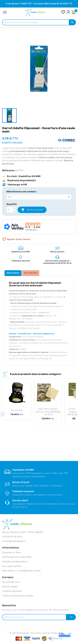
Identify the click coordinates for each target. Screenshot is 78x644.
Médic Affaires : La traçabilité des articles (21, 571)
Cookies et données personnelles (18, 596)
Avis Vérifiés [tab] (31, 273)
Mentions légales (10, 587)
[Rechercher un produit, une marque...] (39, 22)
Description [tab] (13, 273)
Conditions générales (12, 591)
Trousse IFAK (17, 410)
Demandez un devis (11, 553)
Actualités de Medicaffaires (15, 562)
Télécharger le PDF (15, 185)
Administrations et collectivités (17, 557)
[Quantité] (10, 210)
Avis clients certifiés (12, 566)
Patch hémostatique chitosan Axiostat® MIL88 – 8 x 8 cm (48, 412)
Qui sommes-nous (11, 582)
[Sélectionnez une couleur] (39, 197)
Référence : (9, 170)
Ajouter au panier (32, 210)
